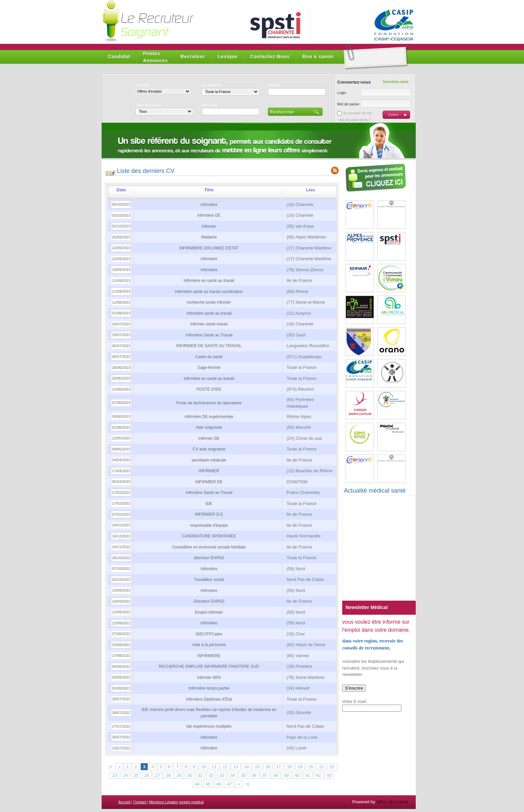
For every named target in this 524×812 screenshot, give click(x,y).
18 (289, 767)
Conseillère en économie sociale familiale (209, 547)
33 (222, 775)
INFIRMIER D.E (209, 514)
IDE (209, 504)
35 (243, 775)
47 (229, 784)
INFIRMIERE (209, 656)
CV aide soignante (209, 449)
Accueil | (125, 802)
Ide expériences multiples (209, 726)
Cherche (143, 85)
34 (233, 775)
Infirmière (209, 205)
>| (247, 784)
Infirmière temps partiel (209, 688)
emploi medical (191, 802)
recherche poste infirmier (209, 302)
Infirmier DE (209, 438)
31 (201, 775)
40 (297, 775)
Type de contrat (148, 105)
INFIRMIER (209, 471)
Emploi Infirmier (209, 612)
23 (115, 775)
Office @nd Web (392, 802)
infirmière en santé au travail (209, 379)
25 (136, 775)
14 (246, 767)
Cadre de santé (209, 357)
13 (236, 767)
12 (225, 767)
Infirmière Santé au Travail (209, 335)
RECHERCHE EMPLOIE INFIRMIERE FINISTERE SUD (209, 667)
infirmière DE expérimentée (209, 417)
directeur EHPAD (209, 558)
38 (275, 775)
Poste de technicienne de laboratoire (209, 403)
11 (214, 767)
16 (268, 767)
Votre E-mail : (355, 701)
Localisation (212, 85)
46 (219, 784)
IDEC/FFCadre (209, 634)
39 (286, 775)
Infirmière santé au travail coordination (209, 292)
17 (279, 767)
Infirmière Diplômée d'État (209, 699)
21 (321, 767)
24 (125, 775)
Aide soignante (209, 427)
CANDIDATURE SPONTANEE (209, 536)
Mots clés (210, 105)
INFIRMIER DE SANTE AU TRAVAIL (209, 346)
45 (208, 784)
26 (147, 775)
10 (204, 767)
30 (189, 775)
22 (332, 767)
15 (257, 767)
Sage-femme (209, 368)
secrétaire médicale (209, 460)
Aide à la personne (209, 645)
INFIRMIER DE (209, 482)
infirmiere (209, 259)
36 (254, 775)
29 (179, 775)
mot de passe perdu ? (355, 120)
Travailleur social (209, 580)
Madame (209, 237)
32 (211, 775)
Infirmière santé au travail (209, 313)
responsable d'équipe (209, 525)
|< (110, 767)
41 (308, 775)
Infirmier (209, 226)
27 (157, 775)
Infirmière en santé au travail (209, 281)
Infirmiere (209, 591)
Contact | (141, 802)
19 (300, 767)
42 (318, 775)
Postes (274, 85)
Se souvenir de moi (358, 113)
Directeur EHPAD (209, 601)
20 (311, 767)
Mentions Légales (163, 802)
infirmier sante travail (209, 324)
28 (168, 775)
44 (197, 784)
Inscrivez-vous (396, 82)
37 (265, 775)
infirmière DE (209, 215)
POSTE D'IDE (209, 389)
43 (329, 775)
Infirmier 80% (209, 678)
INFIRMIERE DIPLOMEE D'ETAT (209, 248)
